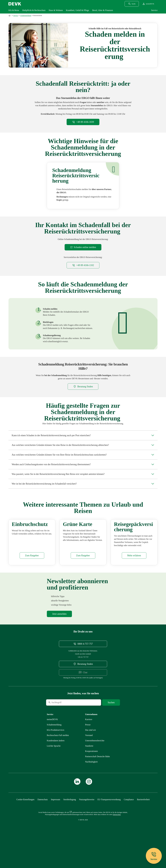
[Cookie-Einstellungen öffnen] (25, 825)
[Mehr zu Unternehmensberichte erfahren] (95, 767)
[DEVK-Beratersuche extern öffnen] (83, 387)
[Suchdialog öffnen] (132, 4)
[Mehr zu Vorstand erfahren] (89, 761)
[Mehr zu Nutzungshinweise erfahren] (87, 825)
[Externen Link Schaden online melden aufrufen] (83, 247)
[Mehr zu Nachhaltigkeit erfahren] (91, 788)
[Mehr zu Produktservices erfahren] (56, 756)
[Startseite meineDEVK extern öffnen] (148, 4)
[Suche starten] (111, 728)
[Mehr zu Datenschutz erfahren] (43, 825)
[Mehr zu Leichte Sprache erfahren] (54, 772)
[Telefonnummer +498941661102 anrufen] (83, 265)
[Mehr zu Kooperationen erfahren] (91, 777)
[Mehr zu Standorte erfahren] (89, 772)
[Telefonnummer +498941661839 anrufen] (83, 122)
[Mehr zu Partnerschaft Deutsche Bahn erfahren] (98, 782)
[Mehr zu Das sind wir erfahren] (91, 756)
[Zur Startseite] (10, 15)
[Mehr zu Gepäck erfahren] (134, 581)
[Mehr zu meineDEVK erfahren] (52, 745)
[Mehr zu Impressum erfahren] (56, 825)
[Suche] (64, 728)
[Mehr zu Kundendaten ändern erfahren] (56, 767)
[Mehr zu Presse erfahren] (88, 751)
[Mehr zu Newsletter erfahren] (59, 640)
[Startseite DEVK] (15, 4)
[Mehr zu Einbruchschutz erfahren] (32, 581)
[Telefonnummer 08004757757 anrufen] (83, 670)
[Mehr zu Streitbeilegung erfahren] (70, 825)
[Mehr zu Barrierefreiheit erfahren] (143, 825)
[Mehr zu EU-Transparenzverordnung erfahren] (109, 825)
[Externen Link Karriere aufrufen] (89, 745)
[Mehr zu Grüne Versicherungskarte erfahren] (83, 581)
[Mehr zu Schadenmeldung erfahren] (54, 751)
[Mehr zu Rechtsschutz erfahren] (58, 761)
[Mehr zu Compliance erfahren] (129, 825)
